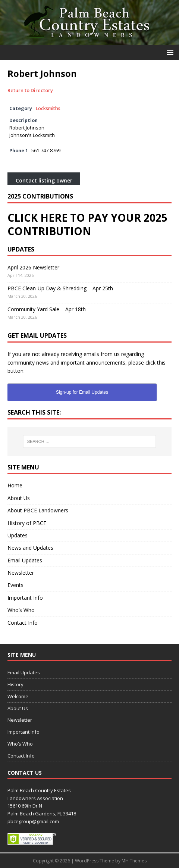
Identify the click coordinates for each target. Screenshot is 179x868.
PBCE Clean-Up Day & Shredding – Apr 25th (60, 288)
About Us (19, 498)
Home (15, 485)
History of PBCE (27, 523)
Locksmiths (48, 108)
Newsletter (21, 573)
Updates (18, 535)
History (15, 684)
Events (15, 585)
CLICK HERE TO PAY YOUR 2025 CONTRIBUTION (87, 224)
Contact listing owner (44, 181)
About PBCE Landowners (38, 510)
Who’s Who (21, 610)
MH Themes (134, 861)
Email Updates (25, 560)
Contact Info (23, 623)
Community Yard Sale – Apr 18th (47, 309)
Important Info (25, 598)
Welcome (18, 696)
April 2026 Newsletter (33, 267)
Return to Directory (30, 90)
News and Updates (30, 548)
